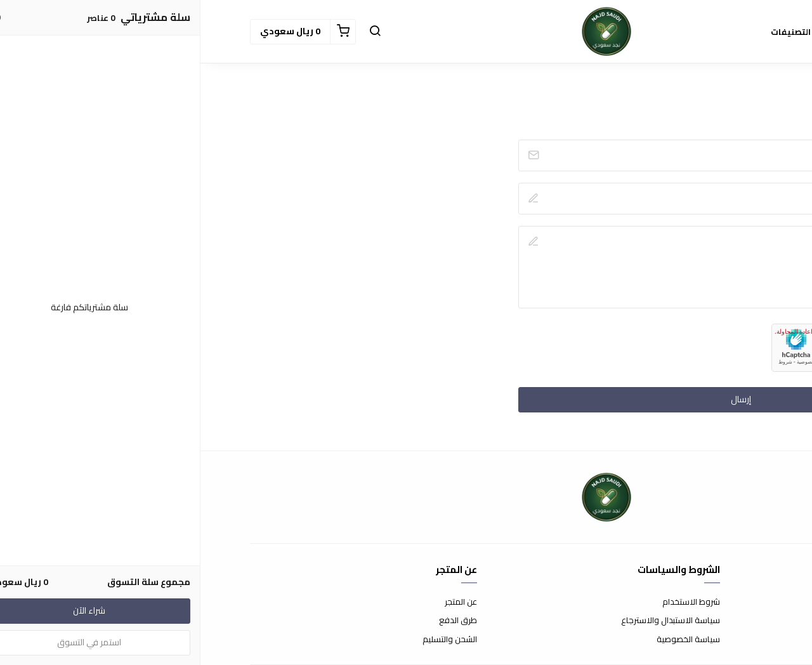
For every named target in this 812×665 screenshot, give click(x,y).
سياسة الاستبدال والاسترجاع (470, 621)
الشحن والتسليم (249, 640)
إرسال (540, 399)
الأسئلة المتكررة (735, 621)
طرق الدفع (258, 621)
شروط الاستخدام (491, 602)
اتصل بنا (750, 602)
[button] (174, 32)
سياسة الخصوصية (488, 640)
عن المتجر (260, 602)
